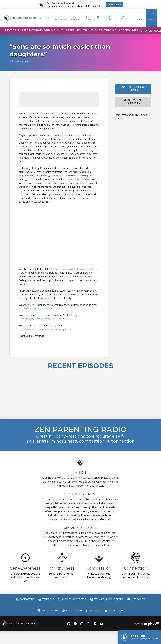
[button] (75, 18)
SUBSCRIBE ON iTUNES (133, 89)
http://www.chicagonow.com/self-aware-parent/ (46, 329)
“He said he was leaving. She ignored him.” (72, 269)
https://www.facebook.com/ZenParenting (43, 319)
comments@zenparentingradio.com (40, 308)
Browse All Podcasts (133, 101)
